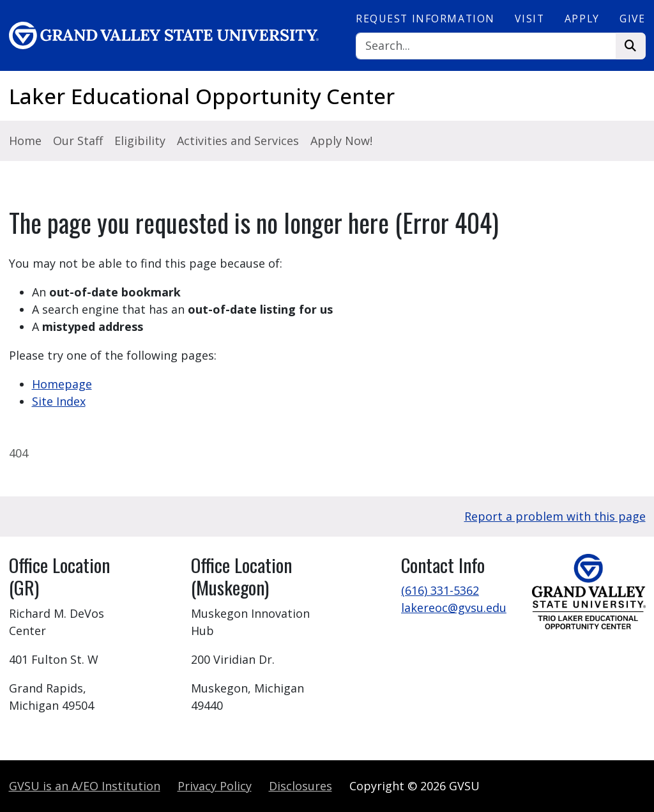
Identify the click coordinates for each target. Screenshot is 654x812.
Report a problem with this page (555, 516)
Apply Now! (341, 141)
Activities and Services (238, 141)
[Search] (486, 46)
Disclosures (300, 786)
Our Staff (78, 141)
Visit (529, 19)
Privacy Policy (215, 786)
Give (632, 19)
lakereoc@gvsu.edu (454, 608)
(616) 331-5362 (440, 590)
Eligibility (140, 141)
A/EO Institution (85, 786)
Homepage (62, 384)
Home (25, 141)
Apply (582, 19)
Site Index (59, 401)
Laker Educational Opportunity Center (202, 96)
